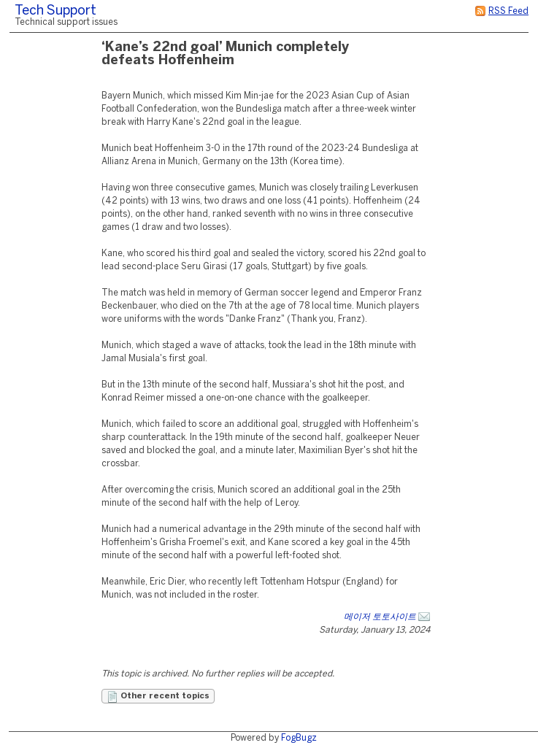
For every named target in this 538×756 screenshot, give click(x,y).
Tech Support (55, 11)
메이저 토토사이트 (380, 617)
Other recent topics (158, 697)
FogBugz (299, 738)
